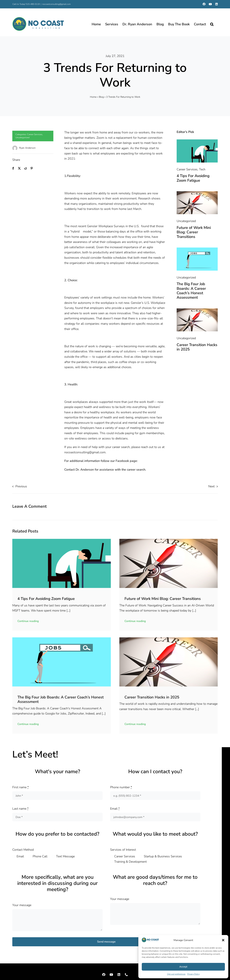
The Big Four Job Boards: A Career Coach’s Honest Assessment (191, 291)
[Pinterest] (32, 168)
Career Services (35, 134)
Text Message (65, 856)
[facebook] (104, 975)
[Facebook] (13, 168)
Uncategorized (22, 138)
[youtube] (111, 975)
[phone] (126, 975)
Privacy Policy (193, 974)
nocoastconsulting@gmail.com (56, 4)
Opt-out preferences (176, 974)
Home (93, 97)
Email (115, 809)
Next (211, 486)
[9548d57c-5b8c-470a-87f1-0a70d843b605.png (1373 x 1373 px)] (197, 141)
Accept (183, 967)
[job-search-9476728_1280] (197, 249)
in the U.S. (132, 226)
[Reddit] (25, 168)
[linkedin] (119, 975)
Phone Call (40, 856)
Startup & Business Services (163, 856)
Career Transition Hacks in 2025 (197, 347)
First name (21, 787)
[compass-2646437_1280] (197, 193)
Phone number (121, 787)
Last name (20, 809)
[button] (223, 940)
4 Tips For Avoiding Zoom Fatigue (193, 178)
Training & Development (130, 862)
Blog (101, 97)
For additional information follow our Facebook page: (101, 461)
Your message (22, 905)
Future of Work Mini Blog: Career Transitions (194, 232)
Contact (70, 470)
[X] (19, 168)
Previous (21, 486)
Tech (202, 169)
